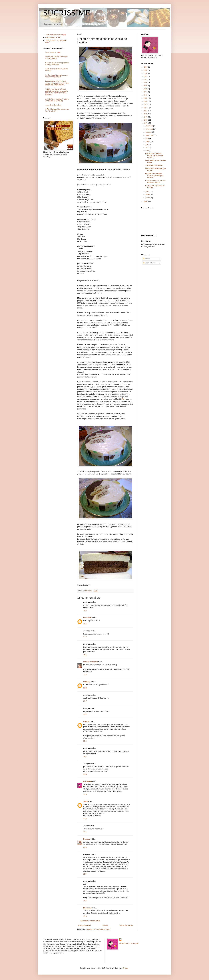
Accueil (105, 926)
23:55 (85, 688)
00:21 (85, 741)
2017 (146, 92)
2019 (146, 86)
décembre (149, 126)
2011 (146, 111)
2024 (146, 73)
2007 (146, 123)
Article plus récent (84, 926)
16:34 (85, 624)
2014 (146, 101)
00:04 (85, 847)
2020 (146, 83)
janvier (148, 198)
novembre (149, 129)
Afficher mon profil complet (129, 944)
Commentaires (149, 263)
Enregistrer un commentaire (91, 921)
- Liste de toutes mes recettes (56, 35)
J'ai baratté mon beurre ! (154, 165)
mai (147, 148)
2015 (146, 98)
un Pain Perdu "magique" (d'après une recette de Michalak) (57, 100)
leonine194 (87, 618)
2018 (146, 89)
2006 (146, 202)
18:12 (85, 655)
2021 (146, 80)
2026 (146, 67)
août (147, 138)
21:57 (85, 701)
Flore (124, 399)
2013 (146, 104)
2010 (146, 114)
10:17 (85, 832)
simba (86, 801)
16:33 (85, 901)
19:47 (85, 757)
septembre (150, 135)
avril (147, 151)
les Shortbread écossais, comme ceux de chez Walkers (57, 76)
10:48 (85, 819)
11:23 (85, 916)
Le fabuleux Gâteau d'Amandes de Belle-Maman (56, 58)
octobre (149, 132)
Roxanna (87, 839)
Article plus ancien (126, 926)
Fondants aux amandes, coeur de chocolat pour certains (154, 176)
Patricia (86, 722)
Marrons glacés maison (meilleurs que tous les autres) (57, 64)
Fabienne (87, 682)
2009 (146, 117)
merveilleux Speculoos (53, 105)
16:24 (85, 611)
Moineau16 (87, 908)
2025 (146, 70)
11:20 (85, 774)
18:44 (85, 874)
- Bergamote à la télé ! (53, 37)
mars (148, 191)
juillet (148, 142)
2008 (146, 120)
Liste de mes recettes (53, 53)
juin (147, 145)
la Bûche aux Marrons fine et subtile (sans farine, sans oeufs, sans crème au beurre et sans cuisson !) (56, 92)
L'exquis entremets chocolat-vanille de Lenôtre (155, 182)
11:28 (85, 794)
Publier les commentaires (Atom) (99, 929)
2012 (146, 108)
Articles (146, 259)
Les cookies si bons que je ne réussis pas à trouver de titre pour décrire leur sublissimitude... (57, 83)
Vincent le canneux (91, 662)
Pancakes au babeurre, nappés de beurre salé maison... (154, 155)
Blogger (126, 968)
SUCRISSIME (67, 13)
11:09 (85, 714)
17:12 (85, 637)
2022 (146, 76)
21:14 (85, 675)
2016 (146, 95)
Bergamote (88, 781)
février (148, 195)
